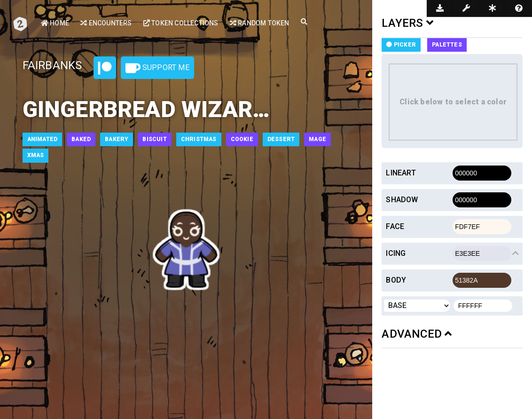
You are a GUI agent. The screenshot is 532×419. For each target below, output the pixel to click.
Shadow (402, 200)
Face (395, 226)
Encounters (106, 23)
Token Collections (181, 23)
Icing (396, 253)
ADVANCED (417, 334)
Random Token (260, 23)
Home (55, 23)
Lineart (401, 173)
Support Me (157, 68)
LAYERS (407, 23)
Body (396, 280)
